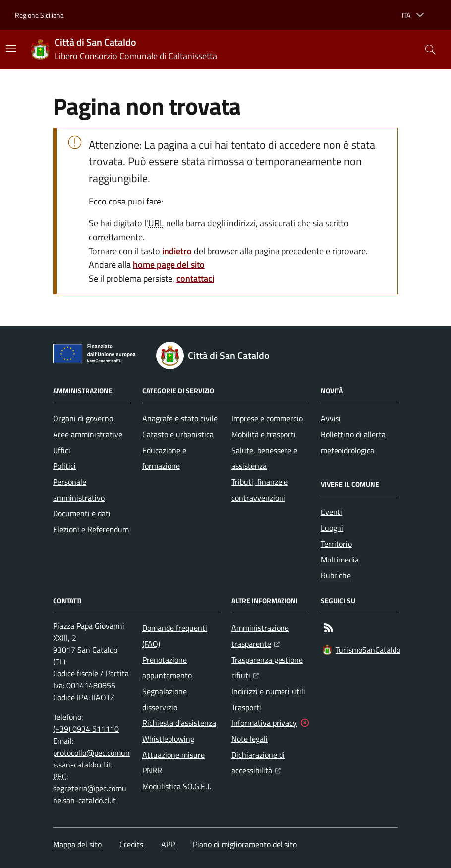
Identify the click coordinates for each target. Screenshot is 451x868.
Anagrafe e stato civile (180, 418)
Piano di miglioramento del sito (245, 844)
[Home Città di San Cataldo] (124, 50)
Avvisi (331, 418)
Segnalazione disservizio (165, 699)
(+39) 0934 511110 (86, 729)
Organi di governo (83, 418)
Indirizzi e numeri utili (268, 691)
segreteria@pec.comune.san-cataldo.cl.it (90, 794)
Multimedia (340, 560)
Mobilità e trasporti (264, 434)
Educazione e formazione (164, 458)
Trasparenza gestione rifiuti (270, 667)
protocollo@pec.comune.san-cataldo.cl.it (91, 759)
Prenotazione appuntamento (167, 667)
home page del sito (169, 265)
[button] (430, 50)
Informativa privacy (264, 723)
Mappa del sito (77, 844)
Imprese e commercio (267, 418)
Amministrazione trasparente (270, 636)
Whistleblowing (168, 739)
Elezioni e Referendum (91, 529)
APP (168, 844)
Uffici (62, 450)
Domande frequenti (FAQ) (175, 636)
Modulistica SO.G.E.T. (177, 786)
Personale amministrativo (79, 490)
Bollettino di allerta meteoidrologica (353, 442)
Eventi (332, 512)
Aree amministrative (88, 434)
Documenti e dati (82, 513)
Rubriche (336, 575)
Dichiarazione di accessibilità (270, 763)
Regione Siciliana (39, 15)
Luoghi (332, 528)
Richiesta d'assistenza (179, 723)
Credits (131, 844)
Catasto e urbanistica (178, 434)
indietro (177, 251)
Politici (64, 466)
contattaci (195, 279)
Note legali (250, 739)
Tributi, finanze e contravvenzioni (260, 490)
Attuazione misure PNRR (173, 763)
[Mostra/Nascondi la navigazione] (11, 49)
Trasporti (246, 707)
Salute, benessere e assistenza (264, 458)
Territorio (336, 544)
